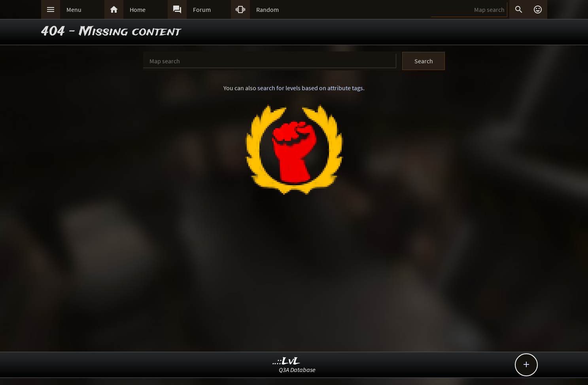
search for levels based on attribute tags (310, 88)
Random (268, 9)
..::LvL (286, 361)
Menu (74, 9)
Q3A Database (297, 370)
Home (138, 9)
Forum (202, 9)
